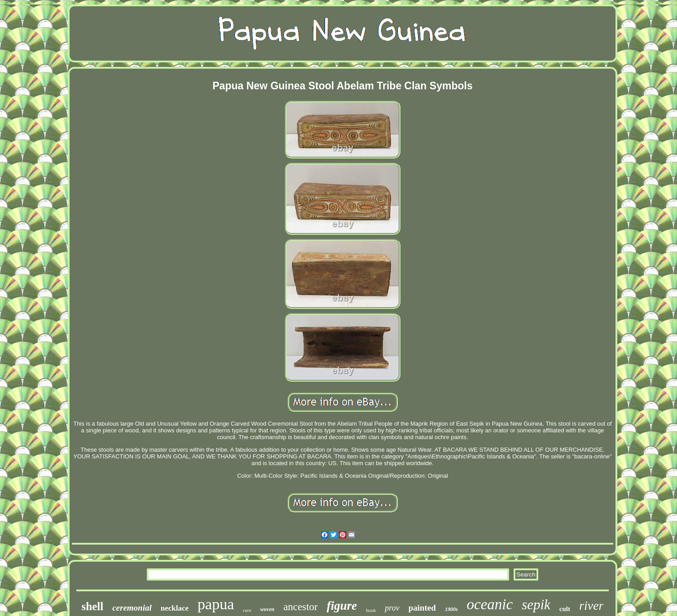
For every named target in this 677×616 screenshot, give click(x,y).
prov (392, 608)
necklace (175, 608)
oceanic (490, 604)
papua (216, 604)
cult (565, 609)
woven (267, 609)
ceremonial (132, 608)
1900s (451, 609)
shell (93, 606)
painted (422, 608)
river (591, 605)
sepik (536, 605)
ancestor (301, 607)
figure (342, 606)
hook (371, 610)
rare (247, 610)
